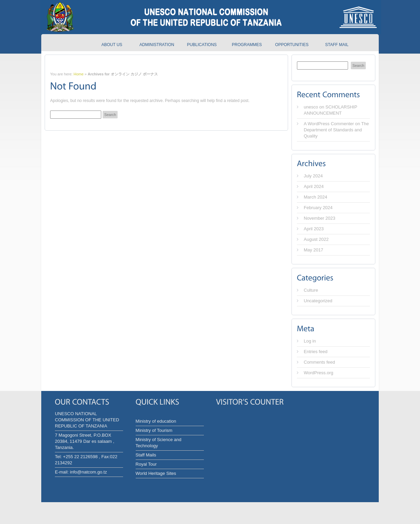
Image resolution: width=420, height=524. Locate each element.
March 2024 (316, 197)
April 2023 (314, 229)
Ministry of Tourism (154, 430)
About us (112, 45)
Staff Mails (146, 455)
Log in (310, 341)
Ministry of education (156, 421)
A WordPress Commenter (329, 124)
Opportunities (292, 45)
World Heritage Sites (156, 473)
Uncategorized (318, 301)
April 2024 (314, 186)
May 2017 (313, 250)
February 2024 (318, 208)
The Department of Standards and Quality (336, 130)
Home (79, 74)
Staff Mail (337, 45)
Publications (202, 45)
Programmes (247, 45)
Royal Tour (146, 464)
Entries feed (316, 352)
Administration (157, 45)
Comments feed (319, 362)
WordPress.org (318, 373)
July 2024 (313, 176)
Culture (311, 290)
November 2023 (320, 218)
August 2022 (316, 239)
